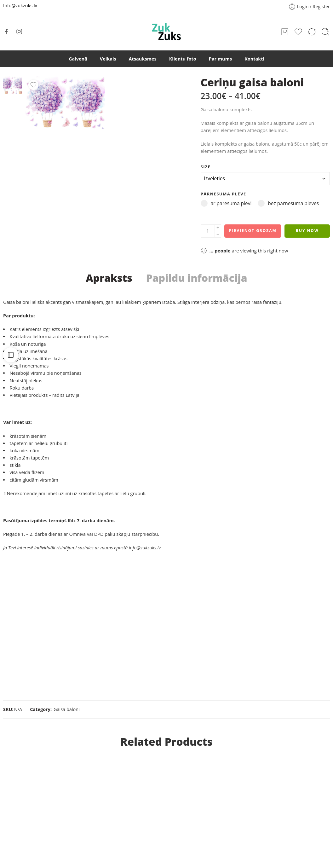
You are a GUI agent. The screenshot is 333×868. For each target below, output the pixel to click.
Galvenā (78, 59)
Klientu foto (183, 59)
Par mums (220, 59)
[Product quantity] (208, 231)
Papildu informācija (196, 278)
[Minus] (218, 234)
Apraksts (109, 278)
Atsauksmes (143, 59)
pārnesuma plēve (224, 194)
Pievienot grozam (253, 231)
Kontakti (254, 59)
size (206, 167)
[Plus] (218, 228)
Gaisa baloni (67, 709)
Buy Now (307, 231)
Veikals (108, 59)
